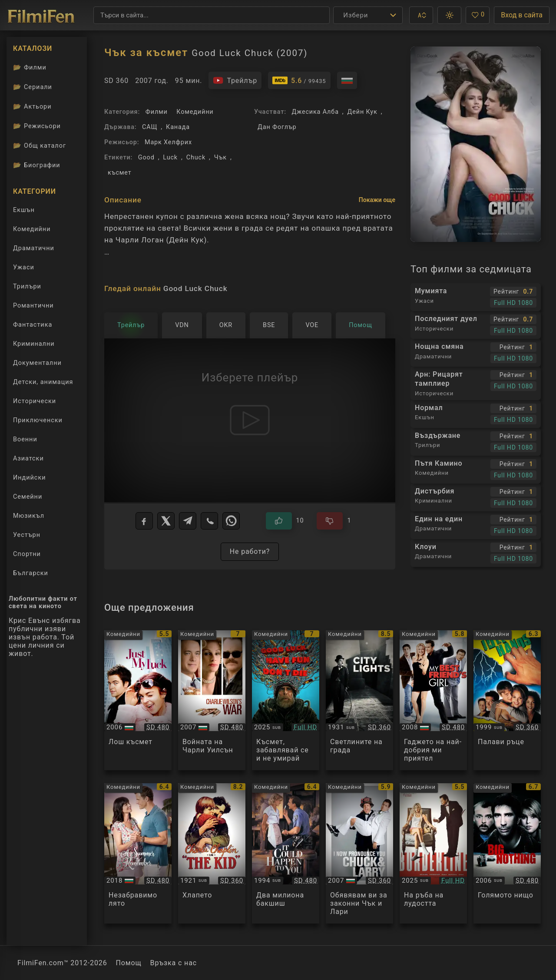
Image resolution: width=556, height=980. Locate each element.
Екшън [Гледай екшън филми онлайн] (24, 210)
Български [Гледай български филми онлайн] (31, 573)
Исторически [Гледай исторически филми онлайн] (35, 401)
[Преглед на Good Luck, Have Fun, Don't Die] (286, 700)
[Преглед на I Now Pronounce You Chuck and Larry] (359, 853)
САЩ (150, 127)
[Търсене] (212, 15)
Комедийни (195, 112)
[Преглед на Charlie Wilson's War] (212, 700)
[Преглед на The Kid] (212, 853)
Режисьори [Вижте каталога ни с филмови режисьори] (37, 126)
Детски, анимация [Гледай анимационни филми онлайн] (43, 382)
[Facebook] (144, 521)
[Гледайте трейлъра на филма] (235, 80)
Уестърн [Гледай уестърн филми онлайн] (27, 535)
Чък (220, 157)
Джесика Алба (315, 112)
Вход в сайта (522, 15)
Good (146, 157)
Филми (157, 112)
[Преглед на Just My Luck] (138, 700)
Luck (170, 157)
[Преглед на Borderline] (433, 853)
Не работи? (250, 551)
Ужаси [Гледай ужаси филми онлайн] (24, 267)
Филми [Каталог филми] (30, 67)
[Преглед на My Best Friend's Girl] (433, 700)
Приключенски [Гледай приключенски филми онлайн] (38, 420)
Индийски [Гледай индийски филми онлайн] (29, 478)
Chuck (196, 157)
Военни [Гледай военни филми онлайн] (25, 439)
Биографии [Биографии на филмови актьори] (37, 165)
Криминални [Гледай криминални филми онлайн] (34, 344)
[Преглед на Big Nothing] (507, 853)
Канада (178, 127)
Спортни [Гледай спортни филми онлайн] (27, 554)
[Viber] (209, 521)
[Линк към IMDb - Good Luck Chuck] (299, 80)
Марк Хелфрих (168, 142)
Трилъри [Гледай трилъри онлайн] (27, 288)
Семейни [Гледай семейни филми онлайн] (28, 497)
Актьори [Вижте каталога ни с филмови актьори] (32, 106)
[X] (166, 521)
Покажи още (377, 200)
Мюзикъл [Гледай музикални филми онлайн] (29, 516)
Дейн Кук (362, 112)
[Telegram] (188, 521)
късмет (120, 173)
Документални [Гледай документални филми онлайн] (37, 363)
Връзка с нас (174, 963)
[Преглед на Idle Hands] (507, 700)
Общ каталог (40, 146)
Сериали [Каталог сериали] (33, 87)
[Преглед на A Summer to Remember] (138, 853)
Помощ (129, 963)
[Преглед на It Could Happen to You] (286, 853)
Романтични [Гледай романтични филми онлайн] (33, 306)
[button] (421, 15)
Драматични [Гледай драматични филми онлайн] (34, 248)
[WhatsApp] (231, 521)
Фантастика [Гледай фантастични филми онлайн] (33, 325)
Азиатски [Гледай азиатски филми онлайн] (28, 459)
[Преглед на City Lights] (359, 700)
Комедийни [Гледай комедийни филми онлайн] (32, 229)
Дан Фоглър (277, 127)
